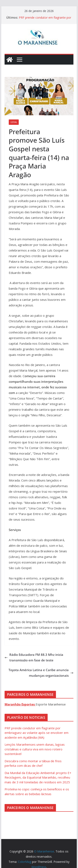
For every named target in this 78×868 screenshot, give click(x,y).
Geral (14, 122)
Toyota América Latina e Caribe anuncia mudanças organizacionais (41, 673)
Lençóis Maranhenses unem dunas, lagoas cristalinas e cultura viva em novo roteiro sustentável (35, 749)
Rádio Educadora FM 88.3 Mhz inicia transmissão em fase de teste (34, 657)
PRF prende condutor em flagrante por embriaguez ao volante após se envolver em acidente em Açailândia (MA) (37, 733)
